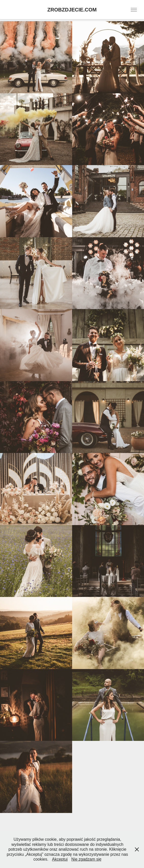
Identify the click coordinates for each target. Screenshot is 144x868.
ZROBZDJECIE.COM (72, 10)
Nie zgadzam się (86, 859)
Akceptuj (60, 859)
